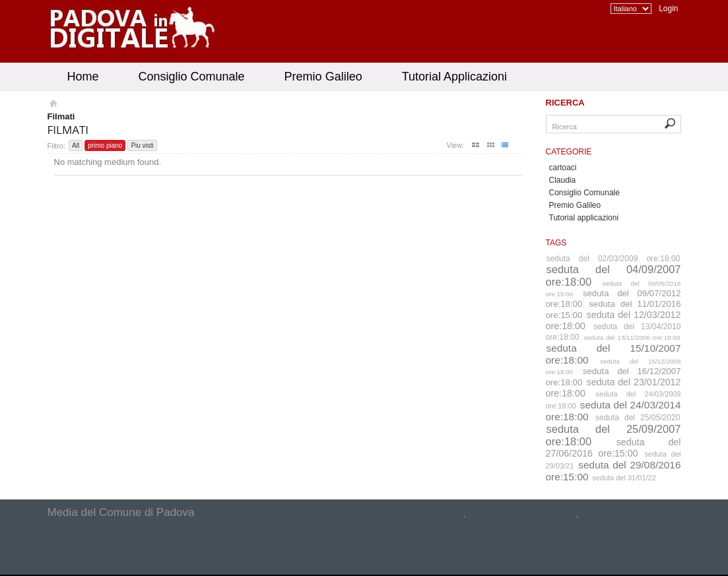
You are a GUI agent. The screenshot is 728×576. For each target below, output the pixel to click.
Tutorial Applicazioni (454, 77)
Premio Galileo (323, 77)
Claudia (563, 180)
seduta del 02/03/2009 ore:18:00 (613, 259)
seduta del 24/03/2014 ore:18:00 (613, 411)
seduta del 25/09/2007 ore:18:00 (613, 435)
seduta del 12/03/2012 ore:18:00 (613, 320)
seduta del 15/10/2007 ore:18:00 (613, 354)
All (76, 145)
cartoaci (563, 168)
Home (83, 77)
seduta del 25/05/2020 (638, 418)
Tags (556, 243)
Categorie (569, 152)
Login (668, 9)
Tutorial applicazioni (584, 218)
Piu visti (142, 145)
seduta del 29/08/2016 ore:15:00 (613, 471)
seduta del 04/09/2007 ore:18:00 (613, 275)
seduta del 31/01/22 (624, 478)
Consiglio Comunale (192, 77)
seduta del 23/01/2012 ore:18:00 (613, 388)
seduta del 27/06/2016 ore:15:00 (613, 448)
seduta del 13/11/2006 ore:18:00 (632, 337)
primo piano (105, 145)
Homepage (52, 105)
